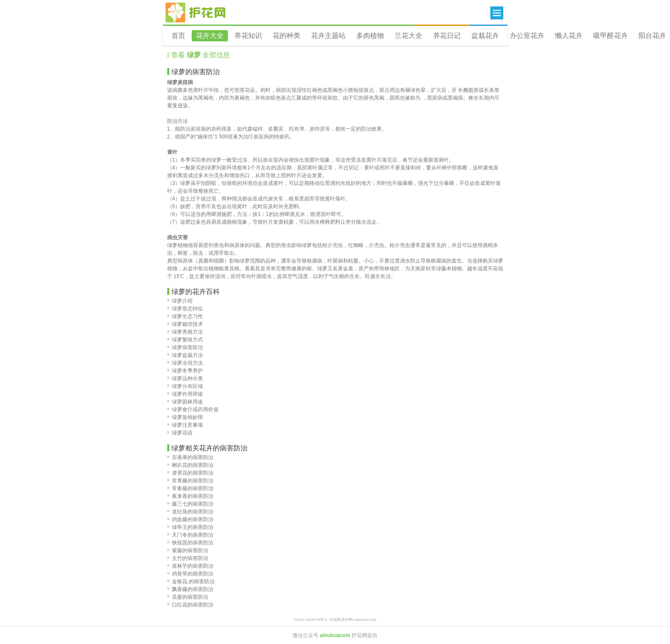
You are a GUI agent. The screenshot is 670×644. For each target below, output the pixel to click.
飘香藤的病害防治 (190, 589)
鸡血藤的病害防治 (190, 519)
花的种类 (287, 36)
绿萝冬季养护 (185, 371)
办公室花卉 (527, 36)
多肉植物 (370, 36)
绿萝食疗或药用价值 (193, 410)
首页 (178, 36)
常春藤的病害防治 (190, 488)
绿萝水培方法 (185, 363)
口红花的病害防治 (190, 605)
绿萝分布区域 (185, 386)
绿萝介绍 (180, 301)
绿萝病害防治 (185, 347)
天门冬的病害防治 (190, 535)
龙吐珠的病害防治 (190, 512)
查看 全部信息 (200, 55)
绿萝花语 (180, 433)
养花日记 (447, 36)
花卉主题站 (328, 36)
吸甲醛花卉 (611, 36)
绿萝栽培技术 (185, 324)
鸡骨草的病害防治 (190, 574)
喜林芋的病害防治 (190, 566)
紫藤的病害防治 (188, 550)
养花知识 (248, 36)
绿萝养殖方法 (185, 332)
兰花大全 (408, 36)
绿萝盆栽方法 (185, 355)
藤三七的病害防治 (190, 504)
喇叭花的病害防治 (190, 465)
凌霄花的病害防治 (190, 473)
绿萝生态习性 (185, 316)
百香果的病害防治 (190, 457)
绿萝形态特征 (185, 309)
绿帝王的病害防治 (190, 527)
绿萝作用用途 (185, 394)
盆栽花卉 (485, 36)
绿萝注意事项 (185, 425)
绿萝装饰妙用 (185, 417)
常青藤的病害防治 (190, 481)
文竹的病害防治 (188, 558)
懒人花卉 (569, 36)
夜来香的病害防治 (190, 496)
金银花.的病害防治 (191, 581)
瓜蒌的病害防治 (188, 597)
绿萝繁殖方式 (185, 340)
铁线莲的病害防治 (190, 543)
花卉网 (196, 13)
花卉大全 (210, 36)
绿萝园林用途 (185, 402)
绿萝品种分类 (185, 378)
